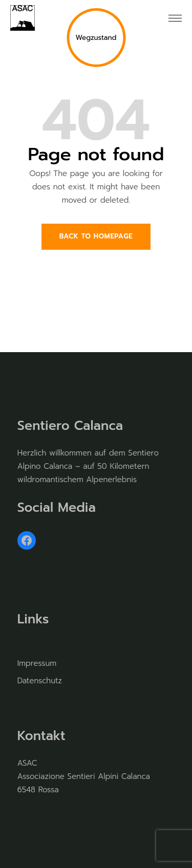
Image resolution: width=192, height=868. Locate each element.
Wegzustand (96, 38)
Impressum (37, 663)
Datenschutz (40, 681)
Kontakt (41, 736)
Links (33, 619)
